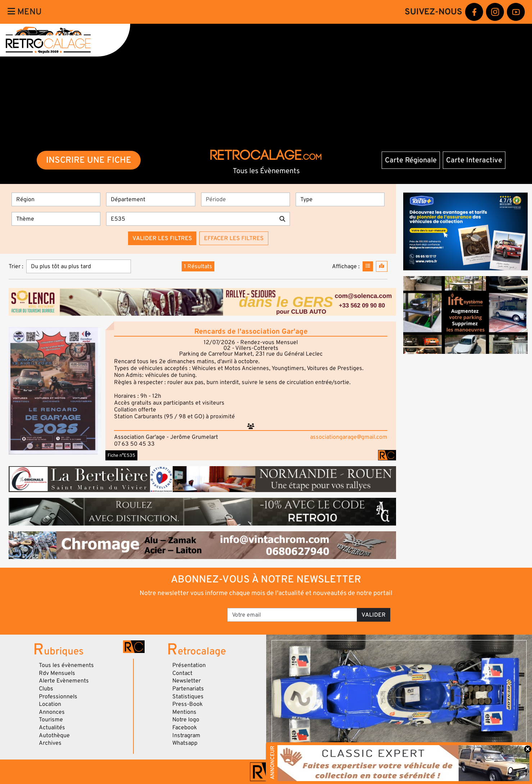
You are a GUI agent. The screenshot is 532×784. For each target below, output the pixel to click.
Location (50, 704)
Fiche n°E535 (121, 455)
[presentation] (170, 612)
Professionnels (58, 697)
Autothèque (54, 735)
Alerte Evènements (64, 681)
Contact (182, 673)
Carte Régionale (411, 160)
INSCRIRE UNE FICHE (89, 160)
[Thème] (56, 219)
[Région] (56, 199)
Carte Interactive (474, 160)
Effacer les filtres (234, 238)
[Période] (245, 199)
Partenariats (188, 689)
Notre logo (186, 720)
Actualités (52, 727)
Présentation (189, 665)
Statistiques (188, 697)
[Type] (340, 199)
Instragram (186, 735)
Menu (25, 12)
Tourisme (51, 720)
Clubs (46, 689)
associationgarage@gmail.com (349, 437)
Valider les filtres (162, 238)
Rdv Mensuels (57, 673)
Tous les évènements (66, 665)
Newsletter (187, 681)
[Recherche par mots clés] (191, 219)
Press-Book (188, 704)
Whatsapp (185, 743)
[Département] (151, 199)
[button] (55, 391)
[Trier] (79, 266)
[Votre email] (292, 615)
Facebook (185, 727)
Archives (50, 743)
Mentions (184, 712)
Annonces (52, 712)
